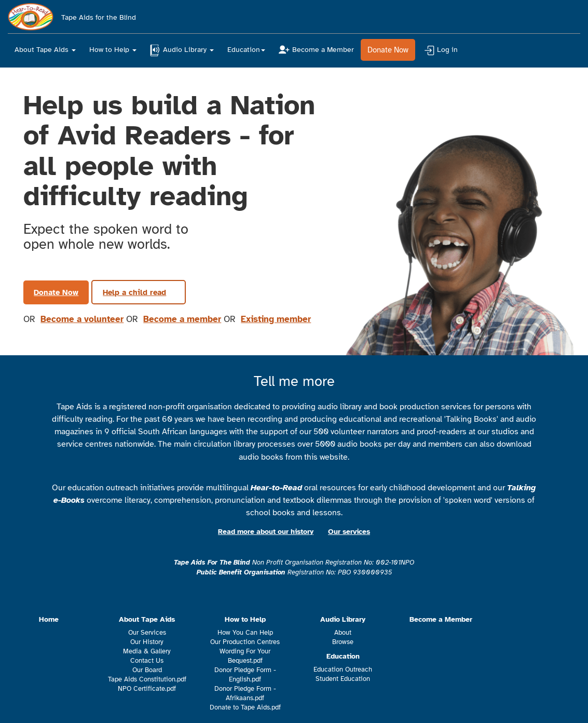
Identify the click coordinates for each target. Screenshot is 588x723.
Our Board (147, 670)
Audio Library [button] (182, 50)
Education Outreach (343, 670)
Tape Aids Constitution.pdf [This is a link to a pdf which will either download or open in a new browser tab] (147, 679)
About (343, 633)
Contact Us (147, 661)
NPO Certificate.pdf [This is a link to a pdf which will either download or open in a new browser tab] (147, 689)
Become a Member (316, 50)
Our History (147, 642)
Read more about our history (266, 532)
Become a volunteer (82, 319)
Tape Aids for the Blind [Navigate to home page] (72, 15)
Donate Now (388, 50)
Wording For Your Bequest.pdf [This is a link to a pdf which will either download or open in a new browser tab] (245, 656)
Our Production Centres (245, 642)
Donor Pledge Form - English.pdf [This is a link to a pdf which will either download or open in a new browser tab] (245, 675)
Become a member (182, 319)
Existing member (276, 319)
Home (49, 619)
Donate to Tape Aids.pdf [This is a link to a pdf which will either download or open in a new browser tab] (245, 707)
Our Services (147, 633)
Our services (349, 532)
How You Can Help (245, 633)
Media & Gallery (147, 651)
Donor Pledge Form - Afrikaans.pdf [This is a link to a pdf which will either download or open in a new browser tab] (245, 693)
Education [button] (246, 50)
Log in (441, 50)
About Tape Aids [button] (45, 50)
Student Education (343, 679)
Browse (343, 642)
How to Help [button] (113, 50)
